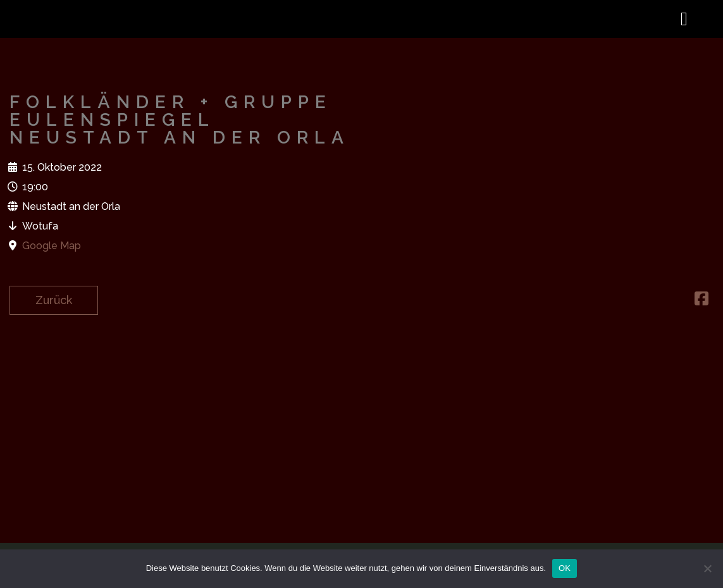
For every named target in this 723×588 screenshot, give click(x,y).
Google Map (52, 246)
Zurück (54, 300)
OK (565, 568)
